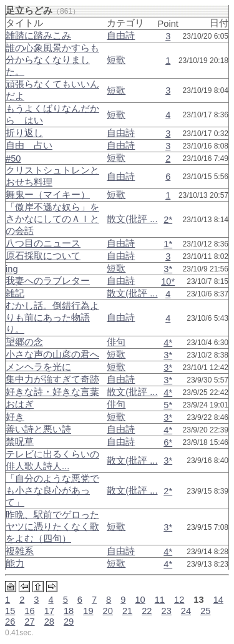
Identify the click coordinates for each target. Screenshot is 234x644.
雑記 (15, 293)
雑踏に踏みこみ (38, 36)
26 (10, 622)
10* (168, 281)
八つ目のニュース (43, 243)
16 (29, 611)
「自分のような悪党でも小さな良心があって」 (52, 490)
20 (108, 611)
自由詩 (121, 36)
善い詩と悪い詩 (38, 429)
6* (168, 442)
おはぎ (20, 404)
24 (186, 611)
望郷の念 (24, 342)
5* (168, 405)
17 (49, 611)
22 (147, 611)
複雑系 (20, 551)
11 (160, 600)
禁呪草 (20, 442)
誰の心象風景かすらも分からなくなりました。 (52, 60)
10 (140, 600)
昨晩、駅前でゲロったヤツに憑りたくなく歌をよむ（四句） (52, 527)
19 (88, 611)
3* (168, 269)
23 (167, 611)
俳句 (116, 342)
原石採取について (43, 256)
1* (168, 244)
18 (69, 611)
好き (15, 417)
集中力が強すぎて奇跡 (52, 379)
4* (168, 343)
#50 (13, 159)
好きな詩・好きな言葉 (52, 392)
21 (127, 611)
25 (205, 611)
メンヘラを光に (38, 367)
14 (218, 600)
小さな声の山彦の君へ (52, 354)
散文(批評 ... (132, 219)
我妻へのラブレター (48, 281)
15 (10, 611)
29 (69, 622)
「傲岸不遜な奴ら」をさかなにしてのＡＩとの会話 (52, 219)
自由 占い (29, 145)
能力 (15, 563)
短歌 (116, 60)
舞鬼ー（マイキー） (48, 195)
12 (179, 600)
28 (49, 622)
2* (168, 220)
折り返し (24, 133)
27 (29, 622)
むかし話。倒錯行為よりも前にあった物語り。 (52, 318)
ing (12, 269)
